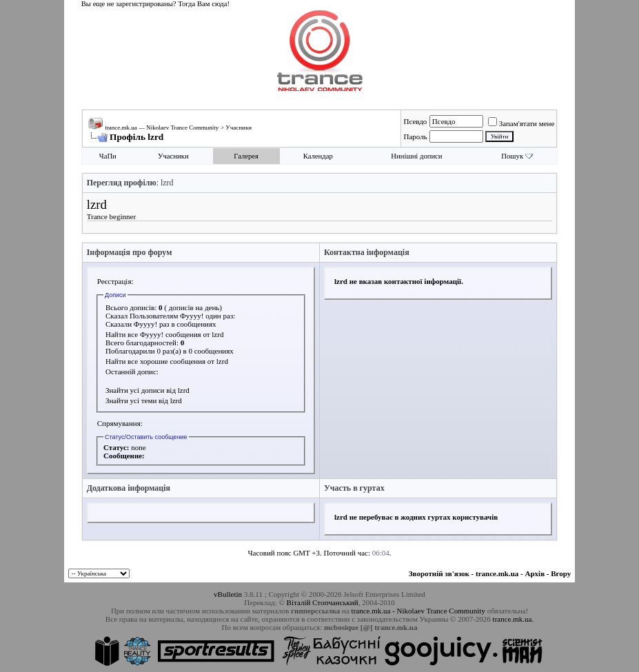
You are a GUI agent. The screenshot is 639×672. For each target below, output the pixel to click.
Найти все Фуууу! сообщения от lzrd (164, 334)
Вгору (561, 573)
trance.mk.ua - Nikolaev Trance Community (418, 611)
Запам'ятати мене (521, 123)
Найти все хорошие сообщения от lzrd (167, 361)
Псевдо (415, 121)
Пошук (512, 156)
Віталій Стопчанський (323, 602)
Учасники (239, 128)
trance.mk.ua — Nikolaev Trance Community (162, 128)
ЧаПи (108, 156)
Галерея (246, 156)
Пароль (415, 136)
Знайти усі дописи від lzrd (148, 390)
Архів (535, 573)
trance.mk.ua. (514, 619)
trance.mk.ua (497, 573)
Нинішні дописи (416, 156)
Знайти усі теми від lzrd (144, 400)
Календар (318, 156)
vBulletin (228, 594)
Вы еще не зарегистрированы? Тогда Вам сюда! (155, 4)
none (138, 447)
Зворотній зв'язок (439, 573)
